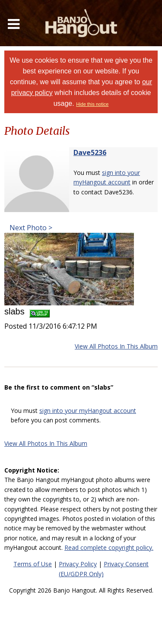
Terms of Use (33, 564)
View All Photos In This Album (116, 346)
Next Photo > (30, 228)
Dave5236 (90, 152)
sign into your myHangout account (88, 411)
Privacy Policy (78, 564)
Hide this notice (92, 104)
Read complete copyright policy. (109, 547)
